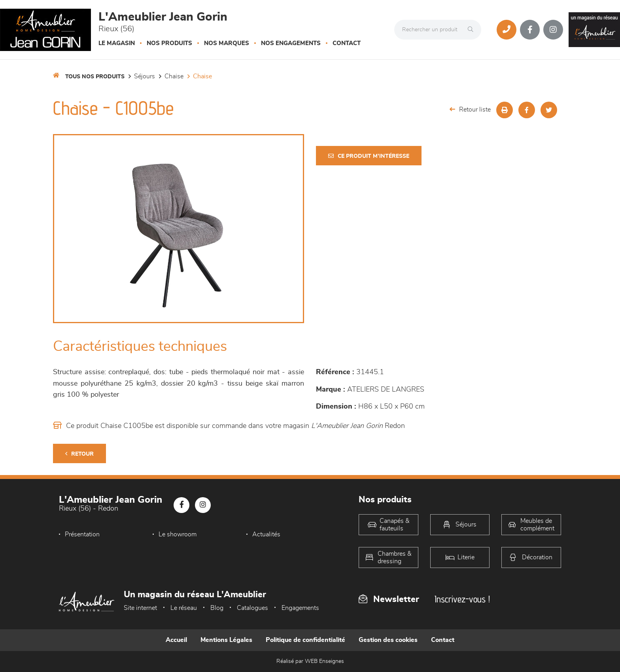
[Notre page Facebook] (530, 30)
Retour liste (470, 109)
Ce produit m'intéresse (369, 156)
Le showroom (178, 534)
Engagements (300, 608)
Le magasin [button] (117, 43)
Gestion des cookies (388, 640)
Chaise (174, 76)
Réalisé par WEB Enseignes (310, 661)
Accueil (176, 640)
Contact (347, 43)
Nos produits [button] (169, 43)
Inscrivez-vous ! (462, 599)
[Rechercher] (473, 30)
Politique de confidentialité (305, 640)
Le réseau (184, 608)
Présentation (82, 534)
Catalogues (252, 608)
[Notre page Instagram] (553, 30)
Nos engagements (291, 43)
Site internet (140, 608)
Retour (79, 454)
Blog (217, 608)
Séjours (145, 76)
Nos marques (227, 43)
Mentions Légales (226, 640)
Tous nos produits (95, 77)
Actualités (266, 534)
